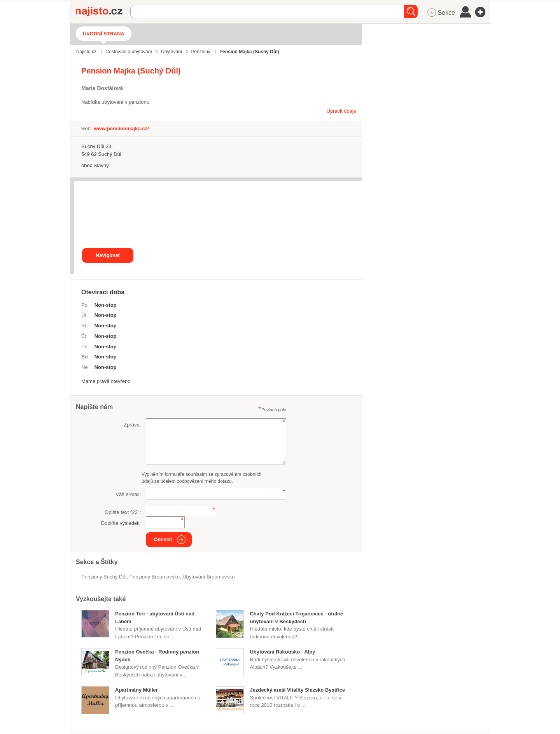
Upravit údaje (341, 111)
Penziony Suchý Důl (104, 577)
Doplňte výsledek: (121, 523)
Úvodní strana (104, 34)
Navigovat (108, 255)
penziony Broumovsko (155, 577)
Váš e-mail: (128, 494)
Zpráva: (132, 425)
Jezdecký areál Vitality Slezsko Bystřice (297, 690)
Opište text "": (123, 512)
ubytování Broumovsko (208, 577)
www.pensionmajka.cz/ (121, 128)
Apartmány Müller (136, 690)
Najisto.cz (103, 12)
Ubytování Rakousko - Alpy (282, 652)
